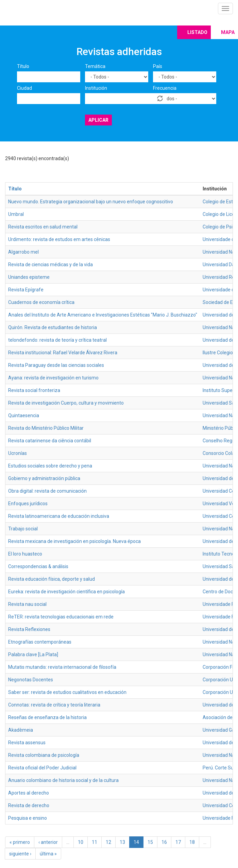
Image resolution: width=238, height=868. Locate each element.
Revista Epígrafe (26, 290)
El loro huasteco (25, 554)
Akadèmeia (21, 730)
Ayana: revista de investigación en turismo (53, 378)
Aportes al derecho (29, 793)
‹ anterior (48, 842)
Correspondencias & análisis (38, 566)
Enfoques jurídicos (28, 504)
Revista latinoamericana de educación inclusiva (59, 516)
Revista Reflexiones (29, 629)
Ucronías (18, 453)
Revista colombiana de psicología (44, 755)
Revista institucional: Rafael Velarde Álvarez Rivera (63, 353)
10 (81, 842)
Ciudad (24, 88)
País (158, 66)
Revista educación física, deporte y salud (52, 579)
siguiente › (20, 854)
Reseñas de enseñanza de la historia (47, 717)
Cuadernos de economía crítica (41, 302)
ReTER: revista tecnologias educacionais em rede (61, 617)
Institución (96, 88)
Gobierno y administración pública (44, 478)
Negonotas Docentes (31, 680)
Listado (197, 32)
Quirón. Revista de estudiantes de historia (53, 327)
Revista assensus (27, 743)
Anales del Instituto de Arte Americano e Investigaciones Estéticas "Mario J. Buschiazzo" (103, 315)
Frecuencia (165, 88)
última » (48, 854)
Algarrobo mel (23, 252)
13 (122, 842)
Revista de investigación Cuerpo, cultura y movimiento (66, 403)
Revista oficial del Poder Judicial (42, 768)
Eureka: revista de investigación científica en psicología (66, 592)
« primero (20, 842)
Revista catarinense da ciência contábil (50, 441)
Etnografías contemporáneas (40, 642)
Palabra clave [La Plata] (33, 654)
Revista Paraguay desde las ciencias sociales (56, 365)
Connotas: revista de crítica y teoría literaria (54, 705)
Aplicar (98, 120)
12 (108, 842)
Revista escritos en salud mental (43, 227)
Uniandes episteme (29, 277)
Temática (95, 66)
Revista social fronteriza (34, 390)
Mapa (228, 32)
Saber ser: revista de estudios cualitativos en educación (67, 692)
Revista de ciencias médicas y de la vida (50, 265)
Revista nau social (27, 604)
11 (95, 842)
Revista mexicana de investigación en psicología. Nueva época (74, 541)
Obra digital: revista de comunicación (47, 491)
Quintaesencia (24, 415)
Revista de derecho (29, 805)
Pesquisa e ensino (28, 818)
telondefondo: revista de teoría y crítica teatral (57, 340)
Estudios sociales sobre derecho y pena (50, 466)
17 (178, 842)
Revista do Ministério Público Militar (46, 428)
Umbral (16, 214)
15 (150, 842)
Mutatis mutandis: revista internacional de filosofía (62, 667)
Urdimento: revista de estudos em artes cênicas (59, 239)
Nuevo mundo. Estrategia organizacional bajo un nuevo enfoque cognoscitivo (91, 202)
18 (192, 842)
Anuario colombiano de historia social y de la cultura (63, 780)
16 (164, 842)
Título (23, 66)
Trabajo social (23, 529)
